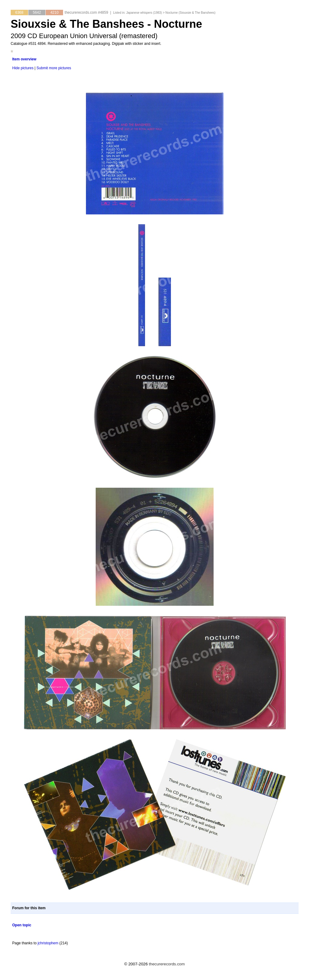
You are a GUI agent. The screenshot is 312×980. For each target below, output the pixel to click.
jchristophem (48, 943)
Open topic (22, 925)
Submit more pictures (54, 68)
